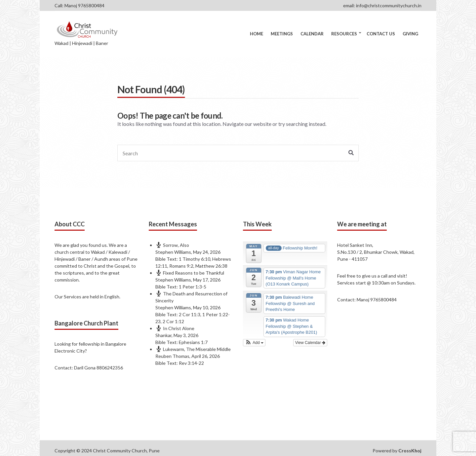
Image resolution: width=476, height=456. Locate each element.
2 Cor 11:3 (190, 314)
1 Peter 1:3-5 (193, 287)
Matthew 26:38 (211, 266)
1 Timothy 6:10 (195, 259)
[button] (254, 343)
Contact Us (381, 34)
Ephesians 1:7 (193, 342)
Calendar (312, 34)
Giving (410, 34)
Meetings (282, 34)
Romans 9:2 (181, 266)
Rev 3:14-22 (191, 363)
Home (257, 34)
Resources (344, 34)
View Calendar (310, 343)
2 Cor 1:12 (173, 321)
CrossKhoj (410, 451)
